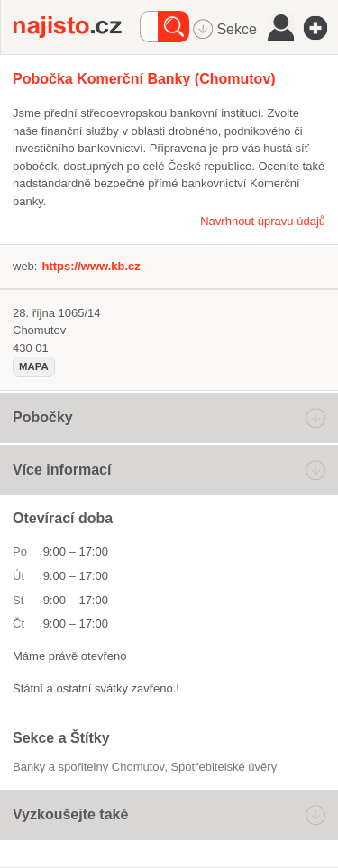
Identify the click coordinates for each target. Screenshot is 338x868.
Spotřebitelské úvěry (224, 767)
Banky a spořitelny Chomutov (88, 767)
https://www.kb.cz (91, 266)
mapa (34, 366)
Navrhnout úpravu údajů (263, 221)
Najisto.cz (77, 27)
